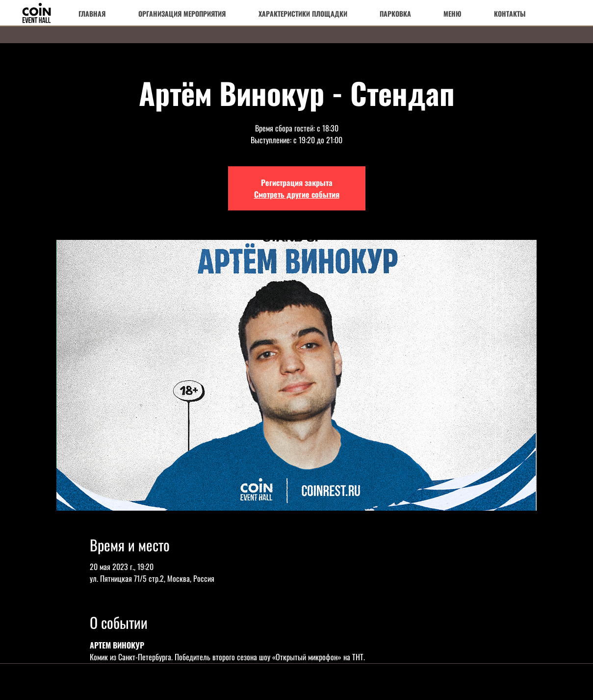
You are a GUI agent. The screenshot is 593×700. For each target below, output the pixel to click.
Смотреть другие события (297, 194)
